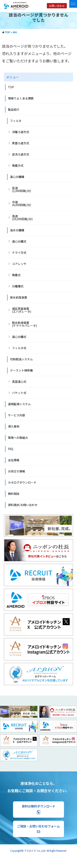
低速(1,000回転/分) (21, 189)
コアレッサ (19, 264)
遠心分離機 (17, 177)
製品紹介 (14, 109)
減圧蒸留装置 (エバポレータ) (22, 310)
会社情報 (14, 460)
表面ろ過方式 (21, 143)
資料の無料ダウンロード (39, 809)
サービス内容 (16, 415)
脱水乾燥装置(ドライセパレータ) (24, 324)
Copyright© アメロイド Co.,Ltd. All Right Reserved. (38, 851)
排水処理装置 (19, 297)
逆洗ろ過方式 (21, 154)
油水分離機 (17, 230)
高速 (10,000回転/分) (22, 217)
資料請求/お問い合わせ (23, 505)
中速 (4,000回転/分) (21, 203)
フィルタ (16, 121)
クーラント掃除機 (21, 370)
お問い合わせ (57, 6)
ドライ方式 (19, 253)
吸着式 (16, 275)
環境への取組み (18, 438)
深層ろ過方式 (21, 132)
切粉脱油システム (21, 359)
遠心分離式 (19, 241)
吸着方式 (18, 165)
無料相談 (14, 494)
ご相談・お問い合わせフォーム (38, 829)
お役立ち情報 (16, 471)
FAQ (11, 449)
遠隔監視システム (19, 404)
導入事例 (14, 426)
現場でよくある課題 (21, 98)
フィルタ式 (19, 348)
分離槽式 (18, 286)
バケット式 (19, 393)
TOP (11, 87)
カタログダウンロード (22, 482)
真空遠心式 (19, 382)
